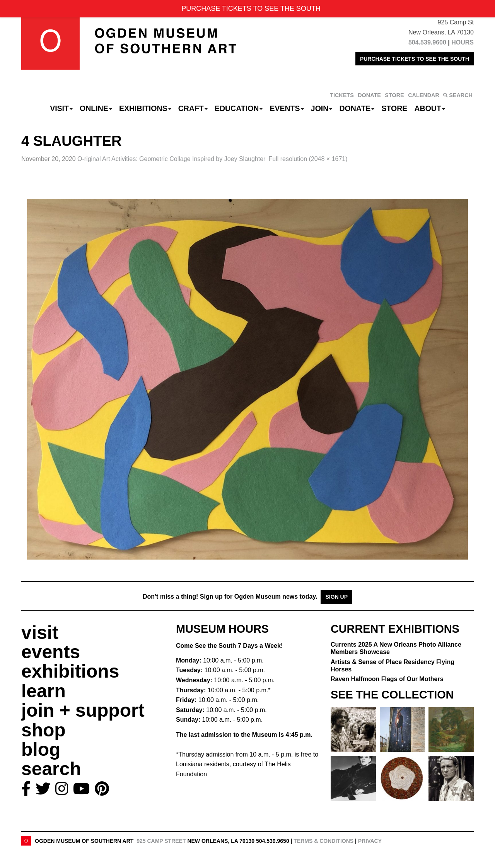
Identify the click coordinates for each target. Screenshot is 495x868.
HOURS (463, 42)
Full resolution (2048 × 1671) (308, 159)
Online (96, 108)
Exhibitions (145, 108)
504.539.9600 (427, 42)
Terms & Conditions (323, 841)
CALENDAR (424, 95)
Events (287, 108)
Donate (357, 108)
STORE (394, 95)
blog (41, 749)
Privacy (370, 841)
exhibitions (70, 671)
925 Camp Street (161, 841)
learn (44, 691)
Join (322, 108)
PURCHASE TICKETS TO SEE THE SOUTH (415, 59)
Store (395, 108)
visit (40, 633)
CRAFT (193, 108)
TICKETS (342, 95)
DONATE (369, 95)
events (51, 652)
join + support (83, 710)
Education (239, 108)
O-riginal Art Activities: (171, 159)
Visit (61, 108)
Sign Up (336, 597)
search (51, 769)
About (430, 108)
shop (44, 730)
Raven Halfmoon (387, 679)
